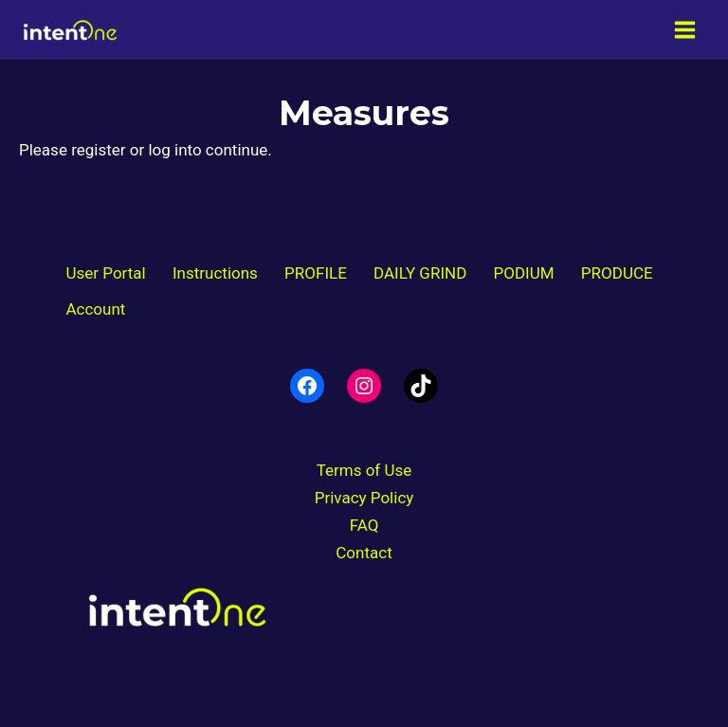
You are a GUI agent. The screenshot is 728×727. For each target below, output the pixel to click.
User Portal (105, 273)
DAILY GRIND (420, 273)
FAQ (364, 525)
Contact (364, 553)
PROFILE (316, 273)
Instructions (215, 273)
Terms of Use (364, 470)
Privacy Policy (364, 498)
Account (95, 309)
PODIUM (524, 273)
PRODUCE (617, 273)
